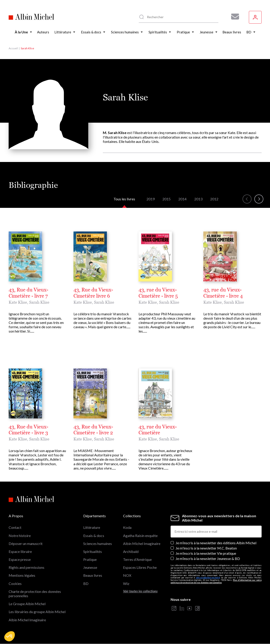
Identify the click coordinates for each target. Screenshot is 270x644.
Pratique (90, 559)
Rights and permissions (26, 567)
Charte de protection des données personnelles (35, 594)
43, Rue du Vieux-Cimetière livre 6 (93, 293)
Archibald (131, 551)
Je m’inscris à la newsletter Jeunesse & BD (208, 558)
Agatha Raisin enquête (140, 536)
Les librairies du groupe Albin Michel (37, 612)
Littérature (92, 527)
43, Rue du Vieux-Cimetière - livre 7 (28, 293)
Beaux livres (93, 575)
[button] (10, 636)
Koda (127, 527)
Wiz (126, 583)
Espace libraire (20, 551)
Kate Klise (18, 302)
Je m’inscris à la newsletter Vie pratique (206, 553)
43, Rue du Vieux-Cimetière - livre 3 (28, 430)
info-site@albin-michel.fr (208, 578)
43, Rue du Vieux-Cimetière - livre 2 (93, 430)
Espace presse (20, 559)
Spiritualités (93, 551)
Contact (15, 527)
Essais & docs (94, 536)
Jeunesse (90, 567)
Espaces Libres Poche (140, 567)
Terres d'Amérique (137, 559)
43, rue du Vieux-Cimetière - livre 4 (223, 293)
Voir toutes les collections (140, 591)
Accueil (13, 48)
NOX (127, 575)
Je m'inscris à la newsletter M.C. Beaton (206, 548)
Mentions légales (22, 575)
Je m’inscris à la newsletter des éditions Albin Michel (216, 543)
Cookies (15, 583)
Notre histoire (20, 536)
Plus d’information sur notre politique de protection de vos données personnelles (216, 581)
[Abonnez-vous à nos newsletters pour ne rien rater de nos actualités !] (233, 17)
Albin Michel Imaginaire (27, 620)
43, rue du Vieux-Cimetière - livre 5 (158, 293)
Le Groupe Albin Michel (27, 604)
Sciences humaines (98, 543)
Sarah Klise (39, 302)
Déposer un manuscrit (26, 543)
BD (86, 583)
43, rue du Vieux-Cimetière (158, 430)
